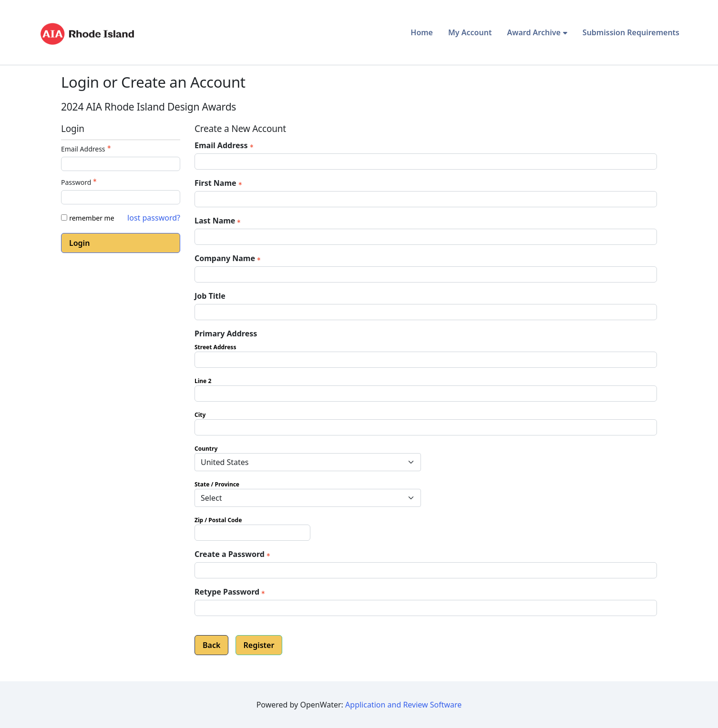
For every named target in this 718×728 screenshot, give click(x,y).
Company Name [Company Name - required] (229, 258)
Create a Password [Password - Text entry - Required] (233, 554)
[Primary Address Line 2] (426, 394)
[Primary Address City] (426, 427)
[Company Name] (426, 274)
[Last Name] (426, 237)
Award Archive (533, 32)
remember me (92, 218)
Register (259, 645)
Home (422, 32)
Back (211, 645)
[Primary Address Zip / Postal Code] (252, 533)
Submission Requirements (631, 32)
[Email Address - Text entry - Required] (121, 164)
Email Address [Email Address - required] (225, 145)
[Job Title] (426, 312)
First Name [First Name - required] (219, 183)
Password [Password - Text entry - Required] (80, 182)
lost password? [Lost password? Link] (154, 218)
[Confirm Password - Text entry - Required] (426, 608)
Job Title (210, 296)
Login (79, 243)
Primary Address (226, 334)
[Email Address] (426, 162)
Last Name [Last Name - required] (219, 221)
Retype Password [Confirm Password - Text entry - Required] (231, 592)
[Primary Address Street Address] (426, 360)
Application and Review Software (403, 705)
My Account (470, 32)
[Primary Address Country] (308, 462)
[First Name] (426, 199)
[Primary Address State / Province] (308, 498)
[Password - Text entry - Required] (121, 197)
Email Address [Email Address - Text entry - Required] (87, 149)
